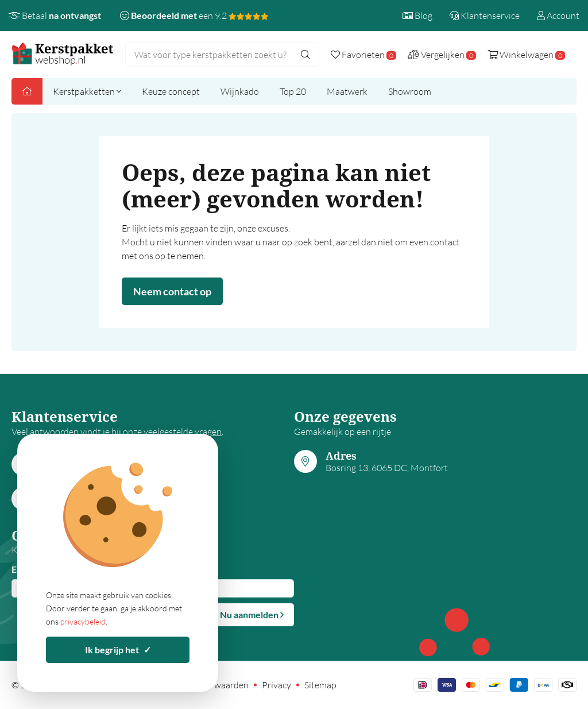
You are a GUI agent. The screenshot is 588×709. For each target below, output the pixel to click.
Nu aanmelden (252, 614)
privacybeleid (83, 621)
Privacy (276, 685)
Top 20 (293, 91)
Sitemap (320, 685)
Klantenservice (485, 16)
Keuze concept (171, 91)
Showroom (410, 91)
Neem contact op (172, 291)
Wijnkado (240, 91)
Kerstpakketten (87, 91)
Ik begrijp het (118, 650)
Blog (417, 16)
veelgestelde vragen (183, 431)
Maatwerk (347, 91)
